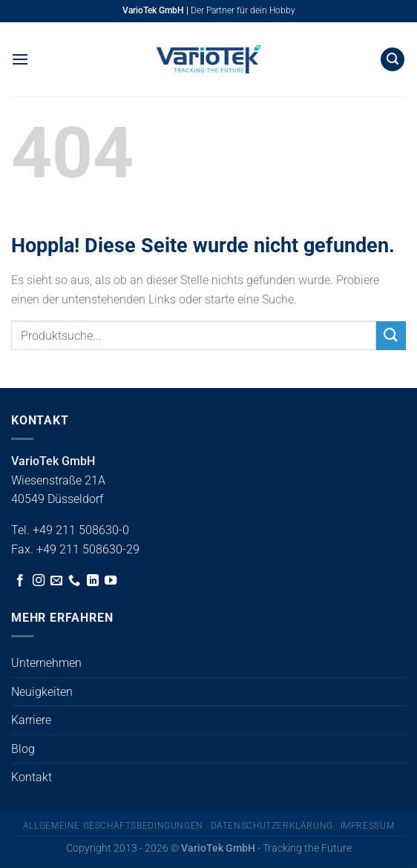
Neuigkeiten (42, 692)
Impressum (368, 826)
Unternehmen (46, 663)
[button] (20, 59)
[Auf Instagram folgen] (39, 581)
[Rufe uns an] (74, 581)
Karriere (31, 720)
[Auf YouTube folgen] (111, 581)
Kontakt (32, 777)
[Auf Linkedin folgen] (93, 581)
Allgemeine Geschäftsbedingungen (113, 826)
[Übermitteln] (391, 336)
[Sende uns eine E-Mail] (56, 581)
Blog (23, 749)
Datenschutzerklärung (272, 826)
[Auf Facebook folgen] (20, 581)
